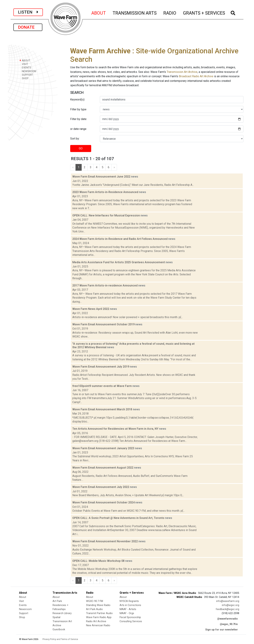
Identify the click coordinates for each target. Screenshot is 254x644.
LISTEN (28, 12)
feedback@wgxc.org (227, 609)
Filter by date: (79, 119)
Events (23, 605)
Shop (22, 617)
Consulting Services (131, 621)
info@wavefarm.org (228, 601)
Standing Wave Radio (98, 605)
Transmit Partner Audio (99, 613)
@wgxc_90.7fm (229, 624)
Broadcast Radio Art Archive (196, 76)
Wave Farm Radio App (99, 617)
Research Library (62, 613)
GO (81, 148)
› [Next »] (114, 167)
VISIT (24, 64)
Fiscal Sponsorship (130, 617)
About (23, 597)
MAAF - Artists (128, 609)
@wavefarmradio (227, 619)
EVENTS (25, 67)
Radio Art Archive (96, 621)
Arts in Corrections (130, 605)
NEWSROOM (28, 71)
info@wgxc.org (231, 605)
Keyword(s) (77, 100)
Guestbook (59, 629)
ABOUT (99, 12)
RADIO (170, 12)
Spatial (56, 617)
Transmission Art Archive (182, 72)
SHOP (24, 78)
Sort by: (75, 139)
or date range (78, 129)
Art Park (57, 601)
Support (24, 613)
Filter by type (78, 109)
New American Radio (98, 625)
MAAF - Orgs (127, 613)
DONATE (28, 27)
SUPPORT (26, 75)
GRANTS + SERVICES (204, 12)
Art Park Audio (94, 609)
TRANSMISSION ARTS (135, 12)
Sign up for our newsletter (222, 630)
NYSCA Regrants (129, 601)
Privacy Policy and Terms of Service (60, 639)
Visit (21, 601)
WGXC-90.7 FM (95, 601)
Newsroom (25, 609)
